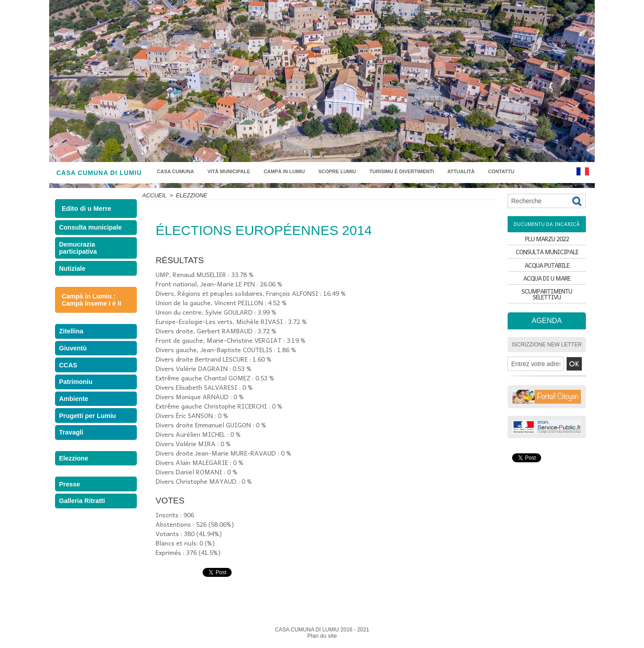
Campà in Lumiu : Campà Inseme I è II (89, 310)
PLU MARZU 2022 (547, 240)
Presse (71, 526)
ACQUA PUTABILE (547, 271)
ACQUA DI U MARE (547, 287)
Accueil (154, 196)
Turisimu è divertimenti (402, 171)
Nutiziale (74, 277)
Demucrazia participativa (79, 253)
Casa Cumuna (176, 171)
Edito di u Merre (85, 209)
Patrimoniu (77, 405)
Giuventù (74, 364)
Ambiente (75, 425)
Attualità (461, 171)
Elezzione (75, 496)
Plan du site (322, 636)
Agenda (547, 327)
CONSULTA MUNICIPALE (547, 255)
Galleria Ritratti (83, 546)
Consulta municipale (90, 229)
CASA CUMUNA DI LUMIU (99, 173)
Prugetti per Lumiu (88, 446)
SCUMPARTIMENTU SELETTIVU (547, 302)
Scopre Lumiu (337, 171)
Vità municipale (229, 171)
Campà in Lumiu (284, 171)
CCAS (70, 384)
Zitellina (73, 343)
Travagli (73, 467)
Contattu (501, 171)
